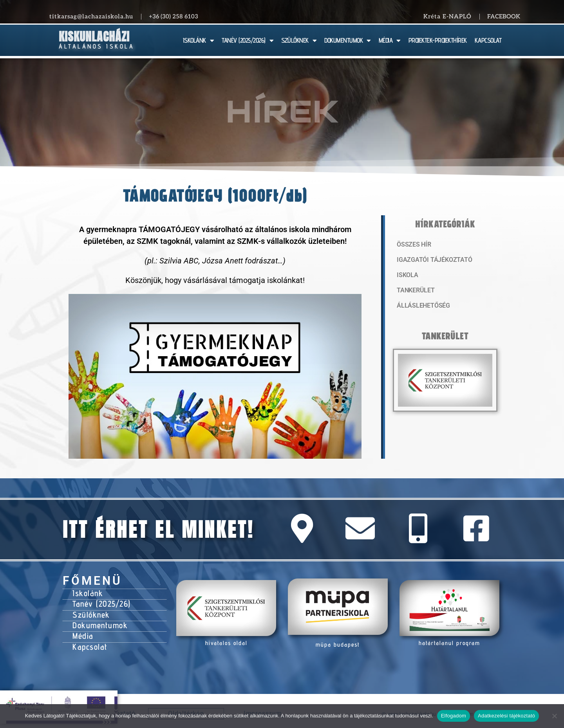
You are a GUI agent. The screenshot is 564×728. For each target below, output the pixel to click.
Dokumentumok (99, 622)
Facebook (504, 16)
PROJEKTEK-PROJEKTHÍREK (438, 40)
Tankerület (415, 292)
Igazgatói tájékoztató (432, 260)
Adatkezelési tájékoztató (506, 716)
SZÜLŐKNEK (299, 41)
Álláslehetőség (421, 307)
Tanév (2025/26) (101, 602)
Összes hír (413, 245)
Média (82, 632)
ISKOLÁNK (199, 41)
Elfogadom (454, 716)
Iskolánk (87, 593)
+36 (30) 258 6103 (174, 16)
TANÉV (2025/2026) (248, 41)
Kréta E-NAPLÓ (447, 16)
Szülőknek (90, 612)
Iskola (407, 276)
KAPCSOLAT (488, 40)
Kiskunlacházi (94, 37)
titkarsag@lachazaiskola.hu (91, 16)
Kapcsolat (89, 642)
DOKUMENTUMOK (348, 41)
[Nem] (554, 716)
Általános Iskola (97, 46)
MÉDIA (390, 41)
